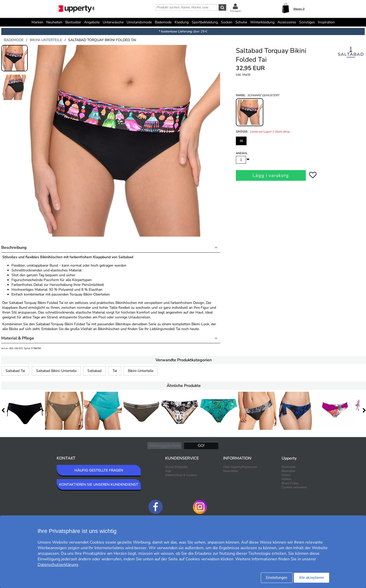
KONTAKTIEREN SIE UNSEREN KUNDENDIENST (99, 485)
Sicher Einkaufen (177, 467)
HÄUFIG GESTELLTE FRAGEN (99, 470)
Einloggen (235, 11)
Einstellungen (277, 578)
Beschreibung (14, 248)
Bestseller (73, 22)
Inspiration (326, 22)
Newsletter (231, 471)
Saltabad (94, 371)
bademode (14, 40)
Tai (115, 371)
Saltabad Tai (15, 371)
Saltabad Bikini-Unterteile (56, 371)
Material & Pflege (18, 338)
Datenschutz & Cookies (181, 475)
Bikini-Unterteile (141, 371)
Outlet (286, 475)
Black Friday (290, 483)
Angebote (92, 22)
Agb (168, 471)
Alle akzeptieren (311, 578)
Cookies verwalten (294, 487)
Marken (37, 22)
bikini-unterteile (46, 40)
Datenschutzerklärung (58, 565)
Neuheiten (54, 22)
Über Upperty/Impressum (240, 467)
